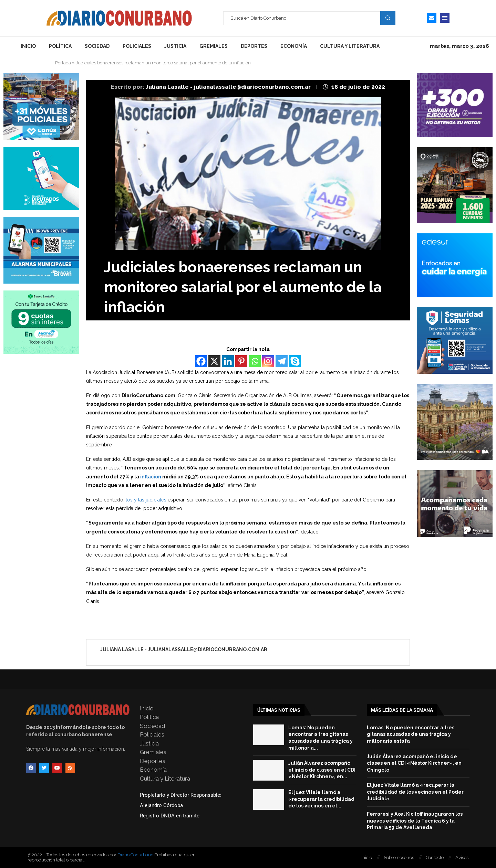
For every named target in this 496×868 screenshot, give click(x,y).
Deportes (254, 46)
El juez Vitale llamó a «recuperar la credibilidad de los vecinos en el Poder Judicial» (415, 792)
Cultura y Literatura (350, 46)
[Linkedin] (228, 361)
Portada (63, 63)
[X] (214, 361)
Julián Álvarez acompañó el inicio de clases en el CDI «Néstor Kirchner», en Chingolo (414, 763)
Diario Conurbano (135, 855)
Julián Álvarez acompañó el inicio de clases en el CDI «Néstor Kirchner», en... (322, 770)
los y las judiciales (145, 500)
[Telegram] (282, 361)
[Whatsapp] (255, 361)
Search (388, 18)
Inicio (28, 46)
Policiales (137, 46)
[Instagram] (268, 361)
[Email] (432, 18)
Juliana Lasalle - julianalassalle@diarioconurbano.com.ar (229, 87)
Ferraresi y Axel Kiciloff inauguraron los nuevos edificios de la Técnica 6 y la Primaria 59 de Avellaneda (415, 821)
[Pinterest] (241, 361)
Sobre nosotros (399, 858)
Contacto (435, 858)
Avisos (462, 858)
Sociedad (97, 46)
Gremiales (214, 46)
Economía (294, 46)
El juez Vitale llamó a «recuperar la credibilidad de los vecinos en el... (321, 799)
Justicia (175, 46)
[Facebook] (201, 361)
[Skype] (295, 361)
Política (60, 46)
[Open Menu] (445, 18)
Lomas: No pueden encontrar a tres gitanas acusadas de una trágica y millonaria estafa (411, 734)
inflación (150, 477)
